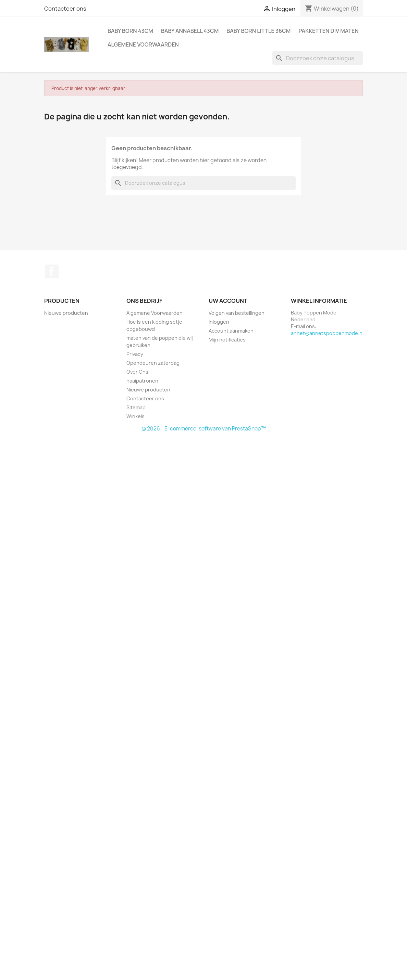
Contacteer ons (65, 9)
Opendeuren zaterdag (153, 363)
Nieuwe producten (66, 313)
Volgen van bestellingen (237, 313)
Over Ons (137, 372)
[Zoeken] (318, 58)
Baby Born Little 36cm (258, 31)
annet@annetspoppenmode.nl (327, 333)
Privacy (135, 354)
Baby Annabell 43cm (190, 31)
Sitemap (136, 407)
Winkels (135, 416)
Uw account (228, 301)
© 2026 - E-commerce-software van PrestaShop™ (204, 429)
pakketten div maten (328, 31)
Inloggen (219, 322)
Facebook (52, 271)
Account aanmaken (231, 331)
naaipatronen (142, 381)
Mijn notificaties (227, 340)
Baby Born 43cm (130, 31)
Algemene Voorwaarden (143, 44)
